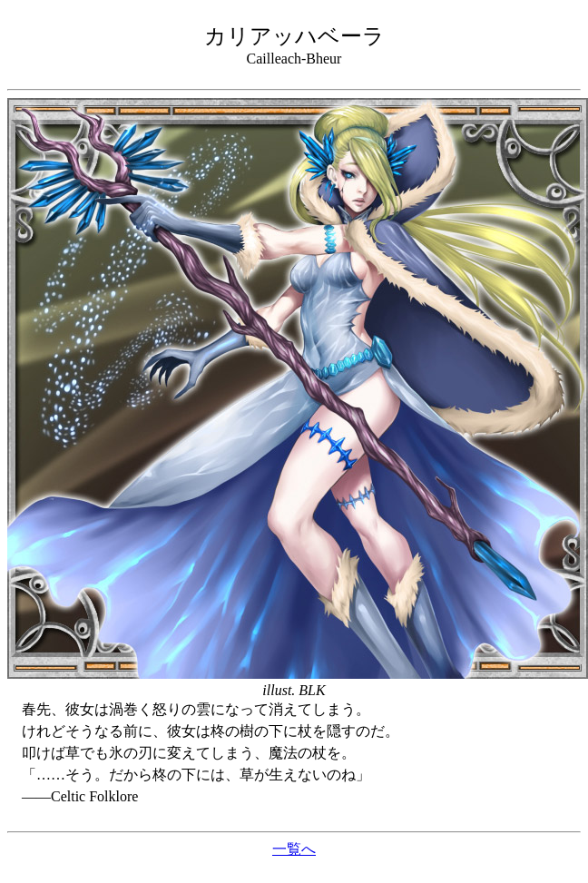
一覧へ (294, 849)
